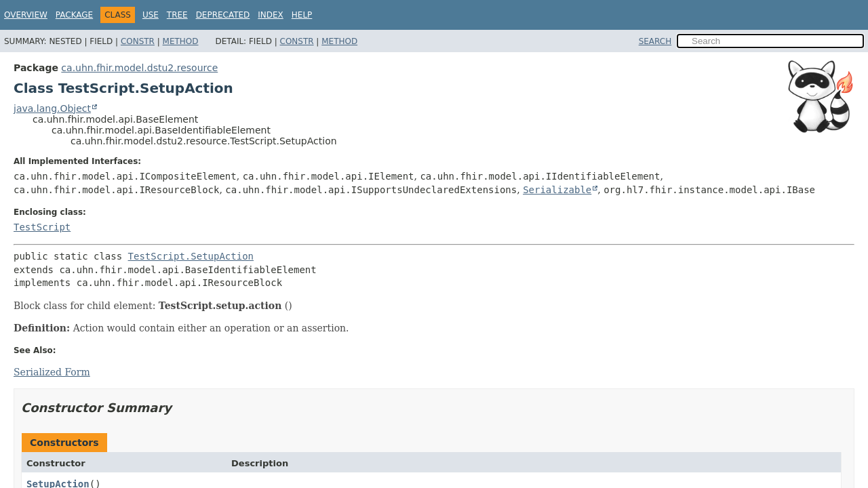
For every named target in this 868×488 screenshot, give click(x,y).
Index (271, 15)
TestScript (42, 227)
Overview (26, 15)
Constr (138, 41)
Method (181, 41)
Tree (177, 15)
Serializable (557, 190)
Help (302, 15)
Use (151, 15)
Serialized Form (52, 372)
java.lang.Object (52, 108)
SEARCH (655, 41)
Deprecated (223, 15)
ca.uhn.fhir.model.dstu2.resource (139, 68)
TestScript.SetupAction (191, 256)
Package (74, 15)
